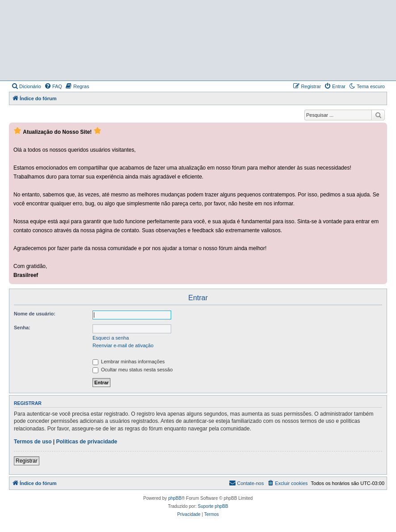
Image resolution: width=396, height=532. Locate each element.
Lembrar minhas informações (129, 362)
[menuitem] (26, 86)
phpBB (175, 498)
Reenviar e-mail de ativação (123, 345)
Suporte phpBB (213, 506)
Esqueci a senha (111, 338)
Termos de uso (33, 442)
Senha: (22, 328)
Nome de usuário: (35, 314)
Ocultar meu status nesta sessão (133, 370)
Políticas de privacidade (87, 442)
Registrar (27, 461)
